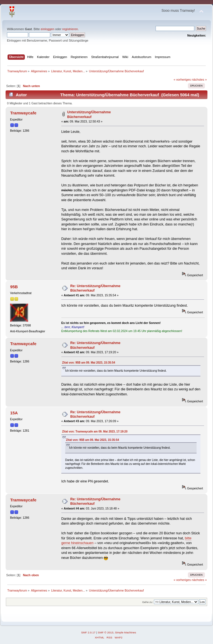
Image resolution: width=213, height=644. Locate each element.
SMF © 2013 (106, 632)
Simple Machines (125, 632)
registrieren (70, 29)
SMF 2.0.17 (88, 632)
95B (14, 287)
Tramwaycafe (23, 113)
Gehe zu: (148, 602)
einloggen (48, 29)
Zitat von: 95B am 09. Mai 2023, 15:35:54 (89, 363)
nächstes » (199, 80)
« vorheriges (182, 80)
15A (14, 413)
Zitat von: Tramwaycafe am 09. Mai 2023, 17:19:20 (95, 432)
